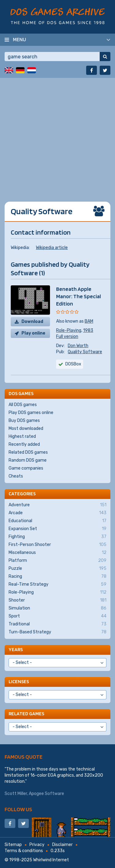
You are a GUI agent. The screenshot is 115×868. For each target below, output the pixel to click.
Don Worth (78, 346)
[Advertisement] (57, 135)
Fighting (57, 537)
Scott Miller (16, 794)
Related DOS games (28, 452)
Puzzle (57, 569)
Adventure (57, 505)
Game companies (26, 468)
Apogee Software (46, 794)
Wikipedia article (52, 248)
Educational (57, 521)
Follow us (18, 809)
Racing (57, 577)
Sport (57, 616)
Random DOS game (28, 460)
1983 (88, 330)
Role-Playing (69, 330)
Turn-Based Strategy (57, 632)
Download (32, 322)
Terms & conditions (24, 851)
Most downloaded (26, 429)
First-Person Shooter (57, 545)
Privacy (37, 845)
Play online (33, 333)
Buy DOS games (24, 421)
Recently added (24, 444)
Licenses (19, 681)
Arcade (57, 513)
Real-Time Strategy (57, 584)
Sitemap (13, 845)
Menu (19, 39)
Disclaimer (62, 845)
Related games (26, 714)
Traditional (57, 624)
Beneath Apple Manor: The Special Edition (79, 296)
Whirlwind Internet (51, 860)
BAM (89, 321)
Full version (67, 337)
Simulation (57, 608)
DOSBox (73, 364)
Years (16, 649)
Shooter (57, 600)
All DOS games (23, 405)
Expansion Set (57, 529)
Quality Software (85, 352)
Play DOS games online (31, 413)
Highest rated (22, 436)
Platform (57, 561)
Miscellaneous (57, 553)
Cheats (16, 476)
